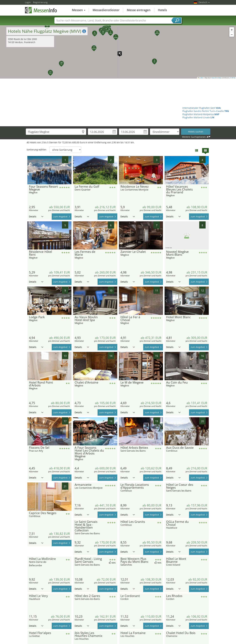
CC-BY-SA (232, 78)
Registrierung (40, 2)
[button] (118, 52)
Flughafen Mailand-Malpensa (201, 114)
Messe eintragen (139, 10)
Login (28, 2)
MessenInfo (41, 10)
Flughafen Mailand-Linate (198, 117)
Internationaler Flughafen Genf (202, 108)
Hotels (162, 10)
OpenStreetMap (217, 78)
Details (36, 216)
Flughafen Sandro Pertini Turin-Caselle (206, 111)
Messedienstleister (106, 10)
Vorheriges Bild (29, 170)
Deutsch (204, 2)
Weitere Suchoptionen (194, 137)
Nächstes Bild (70, 170)
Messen (79, 10)
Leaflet (201, 78)
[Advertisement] (118, 102)
